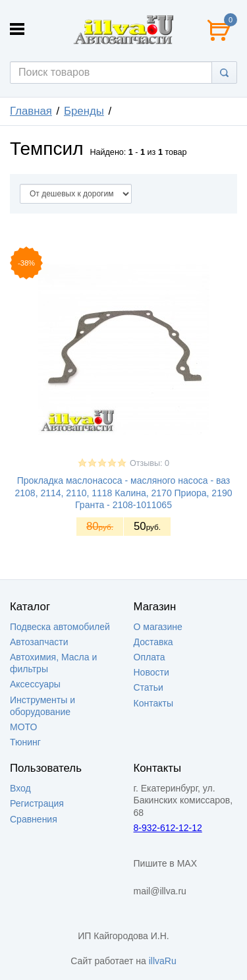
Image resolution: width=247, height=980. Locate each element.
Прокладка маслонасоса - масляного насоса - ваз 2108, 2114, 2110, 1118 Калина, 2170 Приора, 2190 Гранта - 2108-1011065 (123, 492)
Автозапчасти (39, 642)
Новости (151, 672)
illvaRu (163, 961)
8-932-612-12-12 (168, 828)
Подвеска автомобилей (60, 627)
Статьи (149, 687)
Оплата (150, 657)
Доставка (153, 642)
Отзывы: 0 (150, 463)
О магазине (158, 627)
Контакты (153, 703)
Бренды (84, 111)
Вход (20, 788)
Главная (31, 111)
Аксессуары (35, 684)
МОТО (23, 727)
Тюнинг (25, 742)
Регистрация (37, 803)
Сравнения (34, 819)
